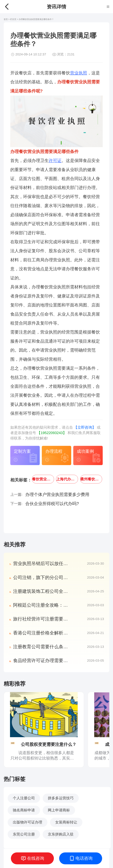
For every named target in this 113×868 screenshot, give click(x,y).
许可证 (55, 161)
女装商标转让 (66, 822)
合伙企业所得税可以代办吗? (52, 504)
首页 (6, 19)
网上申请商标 (59, 810)
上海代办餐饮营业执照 (67, 479)
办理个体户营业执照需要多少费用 (57, 494)
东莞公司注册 (24, 834)
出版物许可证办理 (28, 822)
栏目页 (14, 19)
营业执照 (79, 73)
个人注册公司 (24, 798)
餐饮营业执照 (43, 479)
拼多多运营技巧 (61, 798)
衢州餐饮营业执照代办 (91, 479)
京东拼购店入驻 (61, 834)
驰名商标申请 (24, 810)
